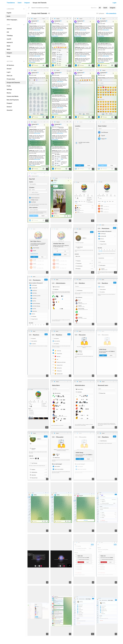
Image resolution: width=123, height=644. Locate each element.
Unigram (27, 3)
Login (114, 3)
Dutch (20, 3)
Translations (11, 3)
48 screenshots (111, 13)
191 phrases (100, 13)
